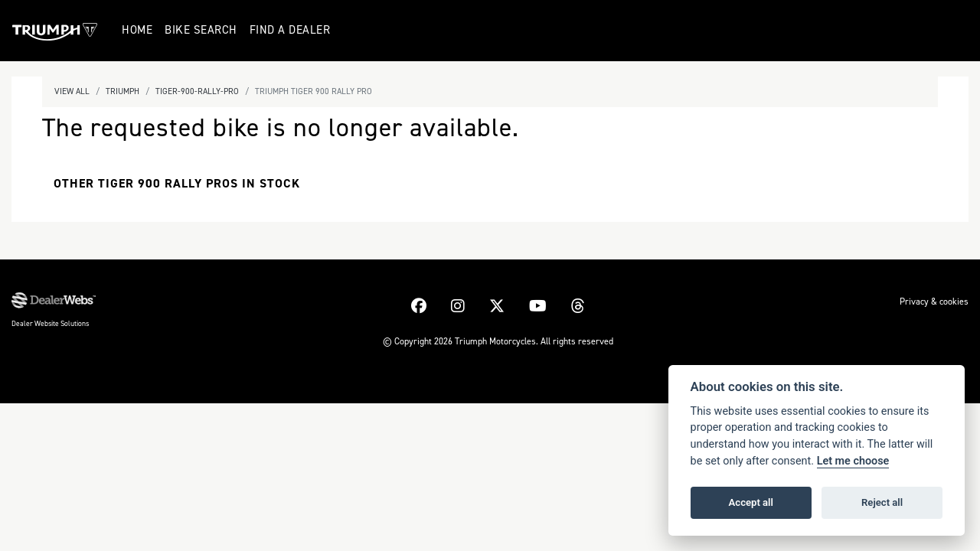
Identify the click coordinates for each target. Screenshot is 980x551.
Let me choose (853, 461)
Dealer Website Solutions (50, 323)
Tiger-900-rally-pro (197, 91)
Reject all (882, 502)
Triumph (122, 91)
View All (72, 91)
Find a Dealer (290, 30)
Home (137, 30)
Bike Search (201, 30)
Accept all (751, 502)
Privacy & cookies (934, 302)
